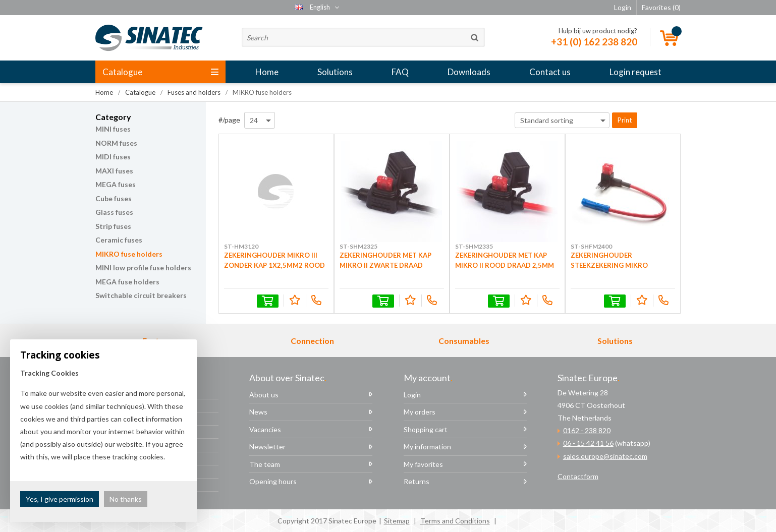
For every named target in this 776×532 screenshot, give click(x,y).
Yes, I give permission (60, 499)
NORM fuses (116, 143)
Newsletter (267, 447)
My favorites (423, 464)
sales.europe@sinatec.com (605, 456)
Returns (417, 481)
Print (625, 120)
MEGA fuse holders (127, 282)
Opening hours (273, 481)
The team (265, 464)
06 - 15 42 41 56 (588, 443)
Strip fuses (113, 226)
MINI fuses (113, 129)
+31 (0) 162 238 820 (594, 42)
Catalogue (160, 72)
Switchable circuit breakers (141, 295)
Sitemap (397, 521)
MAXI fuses (114, 171)
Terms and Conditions (455, 521)
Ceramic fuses (119, 240)
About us (264, 395)
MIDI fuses (113, 157)
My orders (420, 412)
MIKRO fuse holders (129, 254)
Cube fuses (114, 198)
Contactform (578, 476)
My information (427, 447)
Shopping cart (426, 429)
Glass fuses (114, 212)
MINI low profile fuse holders (143, 268)
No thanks (126, 499)
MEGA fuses (116, 184)
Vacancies (265, 429)
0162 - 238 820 (587, 430)
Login (412, 395)
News (258, 412)
